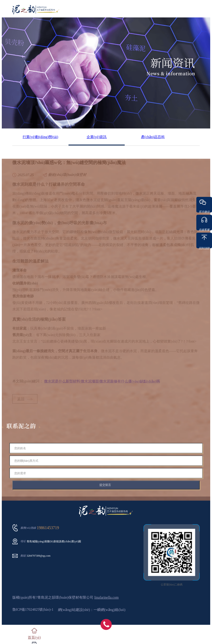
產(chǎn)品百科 (153, 137)
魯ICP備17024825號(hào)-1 (33, 609)
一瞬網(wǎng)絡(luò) (109, 610)
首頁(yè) (34, 637)
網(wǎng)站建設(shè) (74, 610)
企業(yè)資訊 (97, 137)
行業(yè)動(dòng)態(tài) (40, 137)
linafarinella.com (106, 597)
